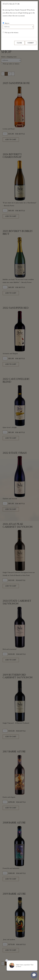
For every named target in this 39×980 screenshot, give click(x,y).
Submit (31, 43)
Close (19, 43)
